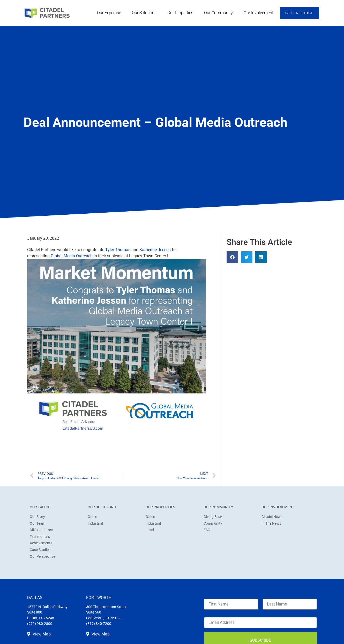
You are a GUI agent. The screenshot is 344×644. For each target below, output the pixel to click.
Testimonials (40, 537)
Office (92, 517)
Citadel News (272, 517)
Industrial (95, 523)
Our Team (38, 523)
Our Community (220, 13)
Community (213, 523)
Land (150, 530)
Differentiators (41, 530)
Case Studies (40, 550)
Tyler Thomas (118, 250)
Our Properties (182, 13)
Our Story (37, 517)
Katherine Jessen (155, 250)
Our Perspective (42, 557)
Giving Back (213, 517)
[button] (232, 257)
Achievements (41, 543)
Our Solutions (145, 13)
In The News (271, 523)
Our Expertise (110, 13)
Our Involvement (260, 13)
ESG (207, 530)
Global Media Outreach (72, 256)
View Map (39, 634)
